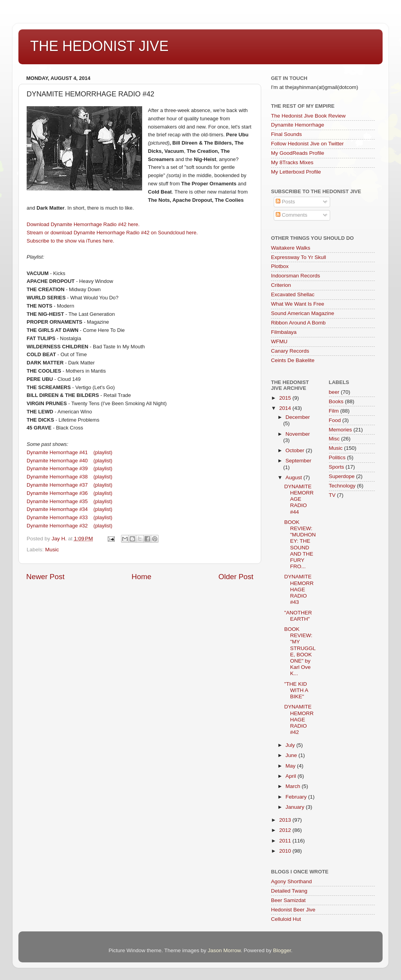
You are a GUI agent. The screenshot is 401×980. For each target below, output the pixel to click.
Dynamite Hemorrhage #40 (58, 461)
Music (52, 550)
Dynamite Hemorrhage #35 (57, 501)
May (291, 766)
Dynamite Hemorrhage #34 (57, 509)
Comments (292, 215)
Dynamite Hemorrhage (298, 125)
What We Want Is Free (298, 304)
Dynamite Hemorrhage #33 (58, 517)
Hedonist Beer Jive (293, 910)
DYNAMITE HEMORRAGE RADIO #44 (299, 499)
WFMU (279, 341)
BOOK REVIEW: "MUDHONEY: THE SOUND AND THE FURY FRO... (300, 544)
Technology (342, 486)
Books (336, 401)
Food (335, 420)
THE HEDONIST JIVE (99, 46)
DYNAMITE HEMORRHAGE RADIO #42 (299, 719)
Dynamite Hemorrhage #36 (57, 493)
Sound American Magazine (303, 313)
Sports (337, 467)
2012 (286, 830)
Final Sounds (286, 134)
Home (141, 577)
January (296, 807)
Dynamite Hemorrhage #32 (59, 526)
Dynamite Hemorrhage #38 (57, 477)
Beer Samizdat (288, 900)
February (297, 797)
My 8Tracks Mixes (292, 162)
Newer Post (45, 577)
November (298, 434)
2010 (286, 851)
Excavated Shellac (293, 294)
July (291, 745)
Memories (340, 430)
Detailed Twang (289, 891)
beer (334, 392)
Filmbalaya (284, 332)
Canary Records (290, 351)
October (296, 450)
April (292, 776)
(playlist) (103, 452)
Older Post (236, 577)
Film (334, 411)
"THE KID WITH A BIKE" (296, 690)
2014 (286, 408)
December (298, 417)
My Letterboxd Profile (296, 172)
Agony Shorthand (291, 881)
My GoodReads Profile (298, 153)
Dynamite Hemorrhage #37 (57, 485)
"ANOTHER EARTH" (298, 616)
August (294, 477)
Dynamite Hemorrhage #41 (57, 452)
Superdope (342, 476)
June (292, 755)
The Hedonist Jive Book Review (308, 116)
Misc (334, 439)
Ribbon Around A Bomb (298, 323)
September (298, 461)
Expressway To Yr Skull (299, 257)
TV (332, 495)
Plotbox (280, 266)
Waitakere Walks (291, 248)
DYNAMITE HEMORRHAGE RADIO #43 (299, 589)
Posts (285, 202)
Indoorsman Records (295, 276)
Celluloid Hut (286, 919)
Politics (337, 457)
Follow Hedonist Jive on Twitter (307, 144)
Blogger (282, 950)
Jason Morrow (224, 950)
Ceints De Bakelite (293, 360)
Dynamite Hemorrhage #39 (57, 468)
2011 (286, 841)
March (294, 786)
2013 (286, 820)
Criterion (281, 285)
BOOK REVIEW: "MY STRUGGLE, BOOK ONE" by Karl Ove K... (300, 651)
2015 (286, 398)
